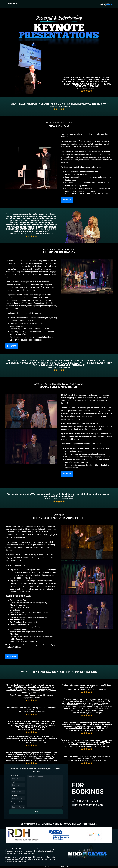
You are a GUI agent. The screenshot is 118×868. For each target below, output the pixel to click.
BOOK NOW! (67, 200)
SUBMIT (36, 812)
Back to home (59, 4)
